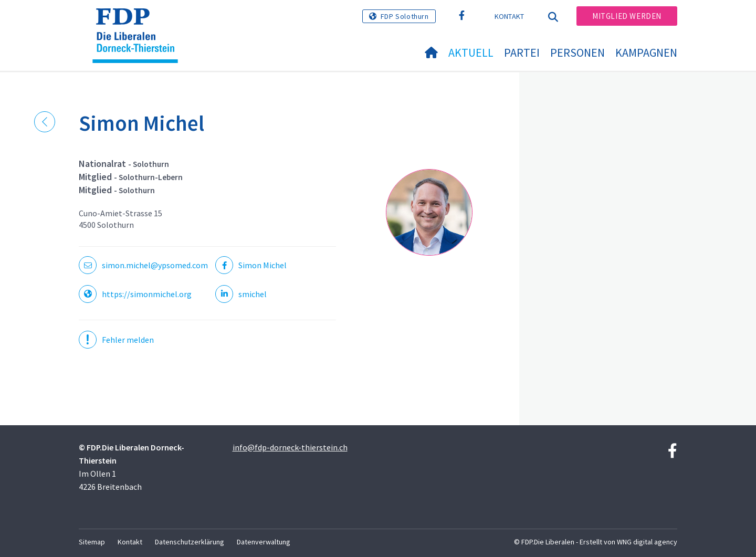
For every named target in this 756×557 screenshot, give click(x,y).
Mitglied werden (627, 16)
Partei (522, 52)
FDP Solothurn (405, 16)
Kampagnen (646, 52)
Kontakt (510, 16)
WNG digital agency (647, 542)
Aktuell (471, 52)
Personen (577, 52)
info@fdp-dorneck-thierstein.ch (290, 447)
